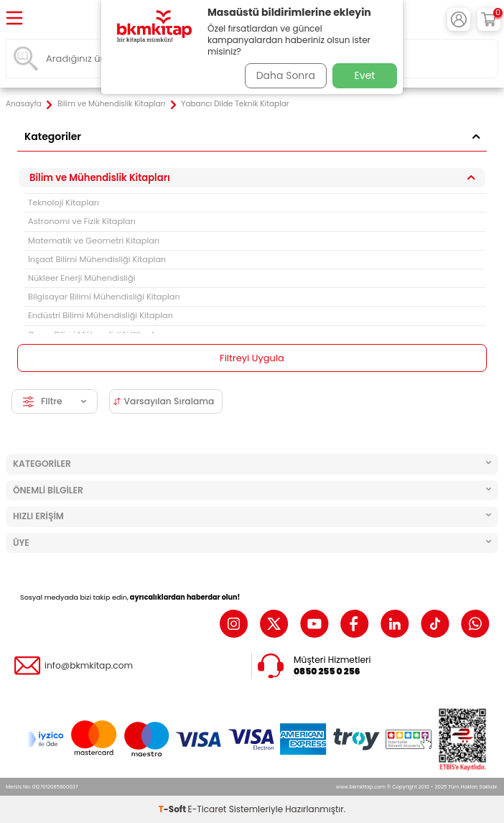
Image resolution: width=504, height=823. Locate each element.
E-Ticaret (207, 809)
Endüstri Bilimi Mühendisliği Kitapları (101, 315)
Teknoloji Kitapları (64, 203)
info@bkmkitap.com (89, 666)
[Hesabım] (459, 19)
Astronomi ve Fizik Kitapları (82, 221)
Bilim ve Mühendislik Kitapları (111, 104)
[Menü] (14, 19)
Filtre (55, 401)
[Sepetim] (489, 19)
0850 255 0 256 (327, 671)
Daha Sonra (286, 75)
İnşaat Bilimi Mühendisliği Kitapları (97, 259)
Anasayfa (24, 104)
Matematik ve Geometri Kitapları (94, 241)
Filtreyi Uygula (252, 358)
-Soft (173, 809)
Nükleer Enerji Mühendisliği (81, 278)
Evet (365, 75)
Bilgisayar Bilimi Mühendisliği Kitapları (104, 297)
